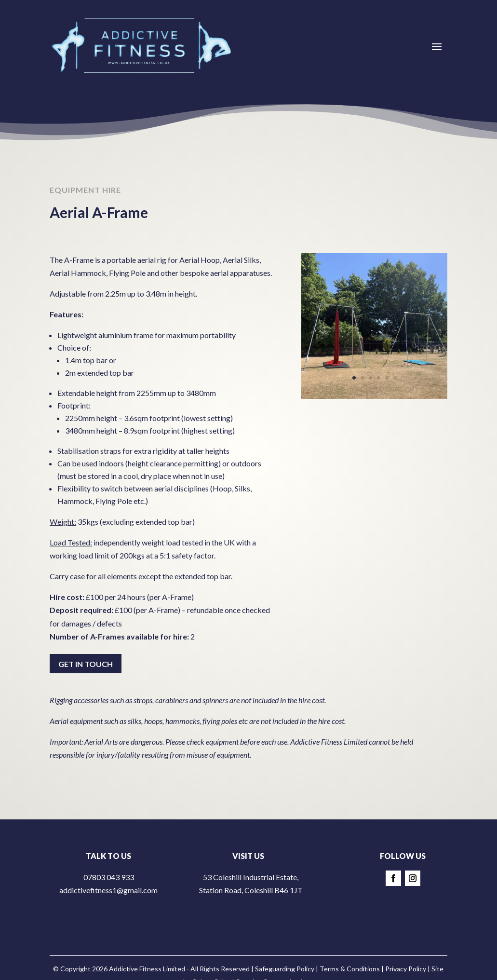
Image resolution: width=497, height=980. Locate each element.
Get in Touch (86, 664)
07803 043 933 (109, 877)
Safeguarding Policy (285, 969)
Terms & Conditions (350, 969)
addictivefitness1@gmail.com (108, 890)
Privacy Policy (406, 969)
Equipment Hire (85, 194)
